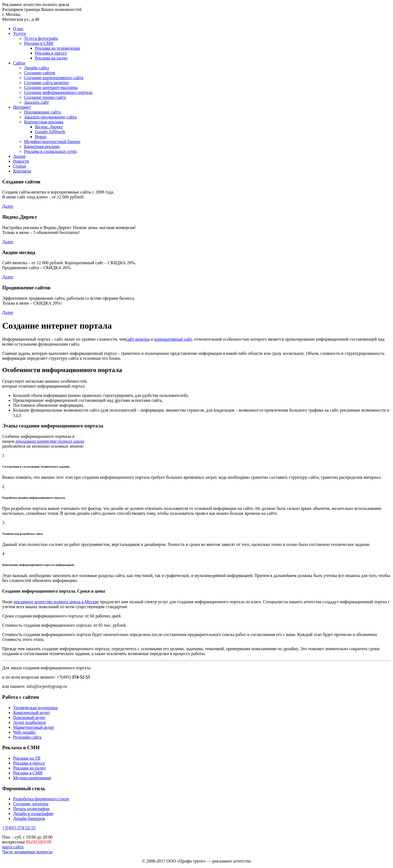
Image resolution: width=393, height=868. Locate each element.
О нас (18, 29)
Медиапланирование (32, 778)
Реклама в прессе (51, 53)
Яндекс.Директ (49, 127)
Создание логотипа (31, 804)
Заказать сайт (36, 102)
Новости (21, 161)
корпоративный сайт (173, 339)
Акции (19, 156)
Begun (41, 137)
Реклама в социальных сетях (50, 151)
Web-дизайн (24, 732)
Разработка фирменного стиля (41, 799)
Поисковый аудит (29, 717)
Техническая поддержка (35, 708)
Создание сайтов (39, 73)
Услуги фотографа (41, 38)
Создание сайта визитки (46, 83)
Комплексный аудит (32, 713)
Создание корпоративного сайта (54, 78)
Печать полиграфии (31, 809)
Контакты (22, 171)
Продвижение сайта (42, 112)
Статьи (20, 166)
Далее (8, 206)
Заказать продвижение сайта (50, 117)
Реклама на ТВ (27, 758)
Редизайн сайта (27, 737)
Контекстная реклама (44, 122)
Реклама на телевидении (58, 48)
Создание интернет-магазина (51, 87)
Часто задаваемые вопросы (27, 852)
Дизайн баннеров (29, 818)
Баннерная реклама (42, 146)
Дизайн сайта (36, 68)
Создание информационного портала (58, 92)
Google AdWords (50, 132)
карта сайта (13, 847)
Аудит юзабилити (29, 722)
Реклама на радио (51, 58)
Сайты (19, 63)
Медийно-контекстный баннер (52, 142)
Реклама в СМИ (39, 43)
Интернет (22, 107)
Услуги (20, 33)
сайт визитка (138, 339)
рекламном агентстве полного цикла (50, 441)
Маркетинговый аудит (34, 727)
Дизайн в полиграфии (33, 814)
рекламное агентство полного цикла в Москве (56, 602)
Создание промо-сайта (45, 97)
